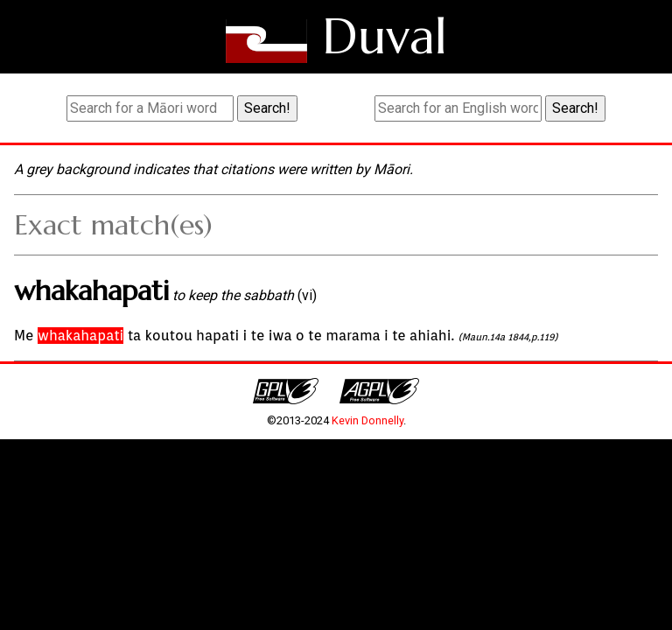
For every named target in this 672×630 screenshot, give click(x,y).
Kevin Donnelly (367, 420)
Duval (385, 36)
